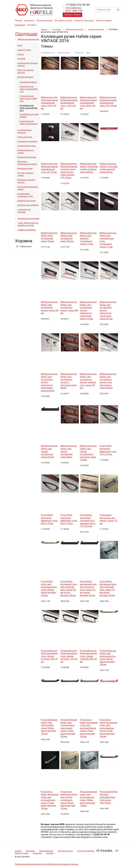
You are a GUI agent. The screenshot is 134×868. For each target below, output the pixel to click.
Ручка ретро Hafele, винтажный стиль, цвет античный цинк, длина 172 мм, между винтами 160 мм (50, 800)
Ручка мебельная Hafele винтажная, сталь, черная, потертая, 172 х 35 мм (69, 656)
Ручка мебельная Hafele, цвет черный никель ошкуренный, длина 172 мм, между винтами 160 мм (69, 728)
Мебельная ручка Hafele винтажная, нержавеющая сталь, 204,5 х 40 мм (89, 103)
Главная (44, 29)
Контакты (50, 853)
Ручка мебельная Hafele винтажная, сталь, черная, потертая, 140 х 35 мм (50, 656)
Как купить (30, 851)
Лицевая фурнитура (96, 29)
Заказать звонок (72, 15)
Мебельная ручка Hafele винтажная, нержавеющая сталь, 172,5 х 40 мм (69, 103)
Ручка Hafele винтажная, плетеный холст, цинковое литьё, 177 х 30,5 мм (88, 521)
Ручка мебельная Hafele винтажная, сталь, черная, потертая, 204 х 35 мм (89, 656)
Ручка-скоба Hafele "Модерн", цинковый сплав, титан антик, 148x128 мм (109, 797)
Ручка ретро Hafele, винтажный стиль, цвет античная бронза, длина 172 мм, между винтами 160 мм (89, 728)
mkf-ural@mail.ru (74, 8)
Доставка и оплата (65, 851)
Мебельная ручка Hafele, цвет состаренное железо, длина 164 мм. (50, 308)
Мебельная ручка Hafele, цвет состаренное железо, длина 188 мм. (69, 308)
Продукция (20, 25)
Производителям (46, 851)
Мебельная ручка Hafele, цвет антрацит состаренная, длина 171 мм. (88, 238)
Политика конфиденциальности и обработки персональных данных (47, 864)
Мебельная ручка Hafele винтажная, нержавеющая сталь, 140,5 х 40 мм (50, 103)
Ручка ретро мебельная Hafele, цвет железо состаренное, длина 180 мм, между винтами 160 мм (69, 800)
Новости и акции (22, 853)
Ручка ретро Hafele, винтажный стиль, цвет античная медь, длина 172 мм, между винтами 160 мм (108, 728)
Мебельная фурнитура (75, 29)
